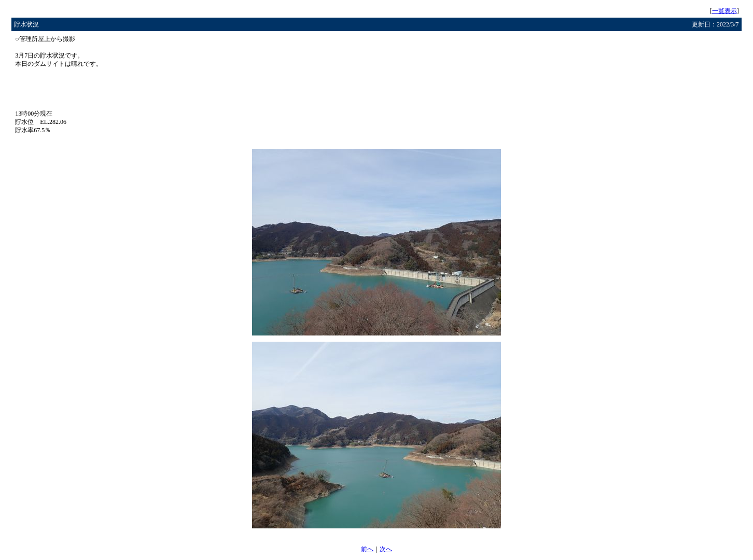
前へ (367, 549)
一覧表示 (724, 11)
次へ (386, 549)
